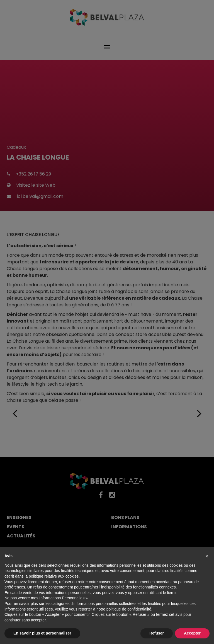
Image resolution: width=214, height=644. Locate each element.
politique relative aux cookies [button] (54, 576)
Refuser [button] (157, 633)
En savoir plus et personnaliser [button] (42, 633)
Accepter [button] (192, 633)
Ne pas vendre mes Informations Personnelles (44, 598)
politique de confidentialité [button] (129, 609)
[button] (207, 556)
